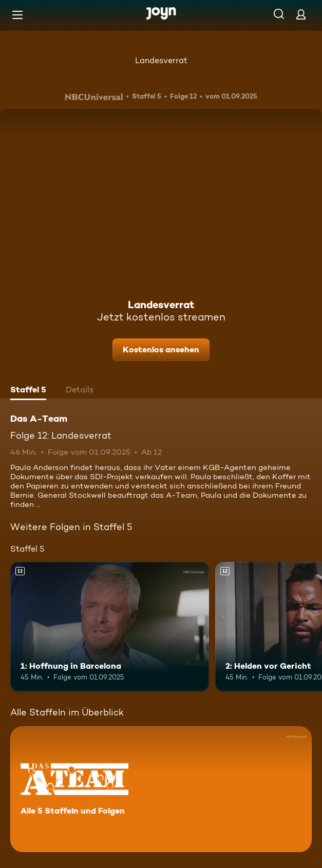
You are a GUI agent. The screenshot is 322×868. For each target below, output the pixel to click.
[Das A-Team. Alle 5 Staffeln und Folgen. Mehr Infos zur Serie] (161, 789)
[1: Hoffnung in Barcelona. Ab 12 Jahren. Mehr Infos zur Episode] (110, 627)
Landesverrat (161, 60)
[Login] (301, 14)
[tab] (28, 391)
